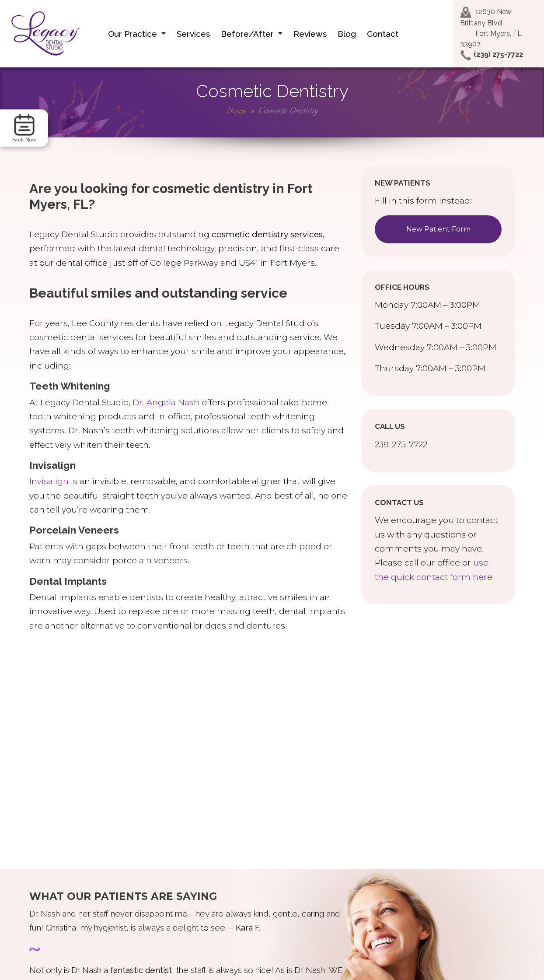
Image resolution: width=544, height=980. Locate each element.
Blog (347, 34)
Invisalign (49, 481)
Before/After (248, 34)
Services (193, 34)
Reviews (310, 34)
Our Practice (134, 34)
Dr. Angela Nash (166, 402)
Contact (383, 34)
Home (236, 111)
